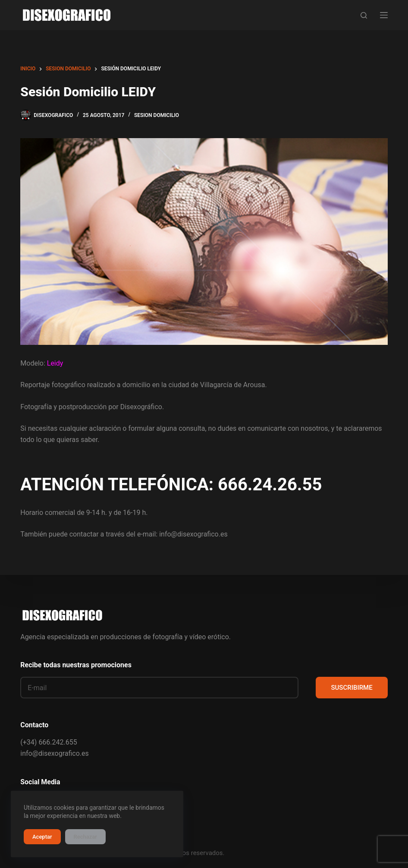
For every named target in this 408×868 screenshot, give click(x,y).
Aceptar (42, 837)
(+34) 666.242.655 (49, 742)
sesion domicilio (157, 115)
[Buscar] (364, 15)
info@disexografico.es (54, 753)
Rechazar (85, 837)
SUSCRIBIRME (352, 688)
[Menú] (384, 15)
